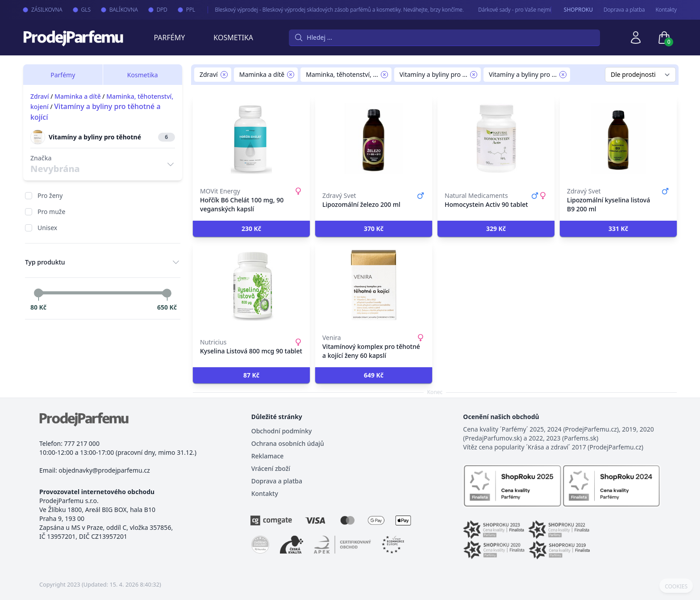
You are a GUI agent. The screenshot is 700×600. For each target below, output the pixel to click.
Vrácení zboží (271, 468)
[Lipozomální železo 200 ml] (374, 138)
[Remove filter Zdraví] (224, 75)
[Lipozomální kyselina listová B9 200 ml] (618, 138)
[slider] (38, 293)
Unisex (47, 228)
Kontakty (666, 10)
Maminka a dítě (78, 96)
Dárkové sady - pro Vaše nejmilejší (508, 10)
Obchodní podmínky (282, 431)
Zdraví (40, 96)
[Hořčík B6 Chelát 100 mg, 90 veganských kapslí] (251, 138)
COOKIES (676, 587)
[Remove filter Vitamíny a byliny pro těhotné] (563, 75)
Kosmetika (233, 38)
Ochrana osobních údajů (288, 443)
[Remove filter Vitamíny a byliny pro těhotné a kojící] (474, 75)
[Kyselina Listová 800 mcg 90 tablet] (251, 285)
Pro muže (51, 212)
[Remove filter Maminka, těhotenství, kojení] (384, 75)
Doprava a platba (624, 10)
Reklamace (268, 456)
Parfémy (169, 38)
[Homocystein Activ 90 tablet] (496, 138)
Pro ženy (50, 195)
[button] (251, 229)
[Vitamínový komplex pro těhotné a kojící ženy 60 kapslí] (374, 285)
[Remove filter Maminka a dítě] (291, 75)
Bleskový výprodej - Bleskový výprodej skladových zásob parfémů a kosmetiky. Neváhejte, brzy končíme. (329, 10)
